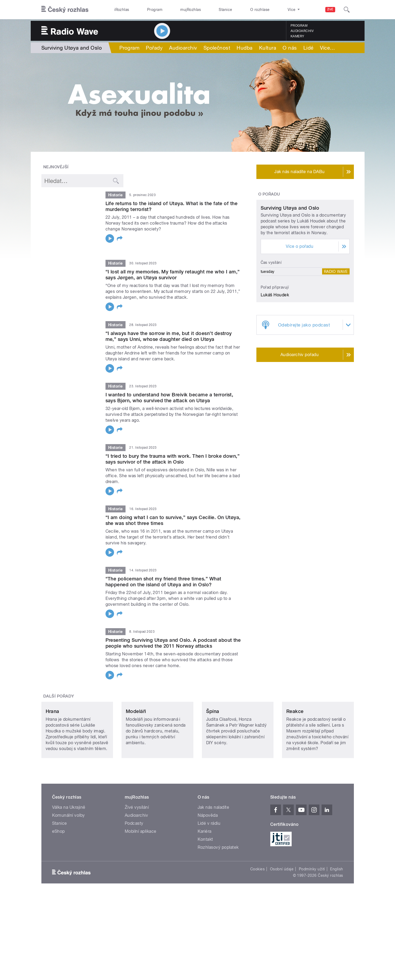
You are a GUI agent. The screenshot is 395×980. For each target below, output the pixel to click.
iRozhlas (122, 10)
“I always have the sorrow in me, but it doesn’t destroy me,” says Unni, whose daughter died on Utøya (169, 329)
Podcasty (134, 852)
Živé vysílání (137, 836)
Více (328, 48)
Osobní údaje (282, 898)
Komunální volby (69, 844)
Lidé (308, 48)
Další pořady (59, 690)
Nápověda (208, 844)
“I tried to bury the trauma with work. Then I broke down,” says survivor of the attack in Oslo (173, 452)
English (337, 898)
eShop (58, 860)
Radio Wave (336, 321)
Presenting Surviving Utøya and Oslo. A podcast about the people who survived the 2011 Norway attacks (173, 636)
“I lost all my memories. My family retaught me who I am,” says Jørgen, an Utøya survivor (173, 268)
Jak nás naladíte (214, 836)
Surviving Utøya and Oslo (290, 258)
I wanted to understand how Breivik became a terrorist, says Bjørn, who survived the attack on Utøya (169, 391)
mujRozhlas (191, 10)
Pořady (154, 48)
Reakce (295, 740)
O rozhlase (260, 10)
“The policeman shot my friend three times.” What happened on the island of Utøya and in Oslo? (163, 575)
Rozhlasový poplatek (218, 876)
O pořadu (269, 194)
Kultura (268, 48)
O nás (290, 48)
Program (155, 10)
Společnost (217, 48)
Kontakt (205, 868)
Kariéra (205, 860)
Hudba (245, 48)
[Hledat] (347, 10)
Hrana (52, 740)
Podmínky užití (312, 898)
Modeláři (136, 740)
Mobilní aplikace (141, 860)
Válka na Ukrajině (69, 836)
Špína (213, 740)
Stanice (225, 10)
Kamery (298, 36)
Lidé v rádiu (209, 852)
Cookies (257, 898)
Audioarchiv (302, 31)
